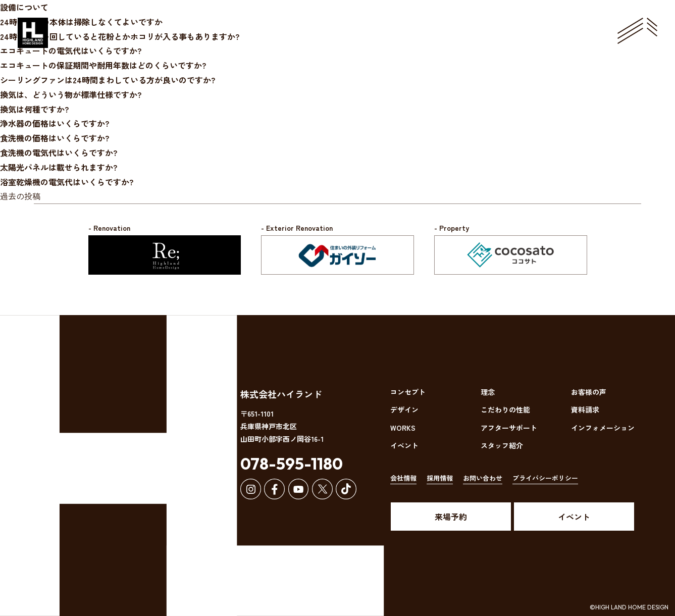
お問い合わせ (483, 478)
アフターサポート (509, 428)
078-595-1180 (292, 464)
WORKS (403, 428)
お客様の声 (589, 392)
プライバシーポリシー (545, 478)
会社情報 (403, 478)
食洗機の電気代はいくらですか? (59, 152)
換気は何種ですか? (34, 109)
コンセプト (408, 392)
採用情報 (440, 478)
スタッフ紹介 (502, 445)
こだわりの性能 (505, 409)
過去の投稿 (20, 196)
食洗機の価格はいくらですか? (55, 138)
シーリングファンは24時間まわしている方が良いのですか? (108, 80)
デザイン (404, 409)
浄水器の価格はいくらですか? (55, 123)
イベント (404, 445)
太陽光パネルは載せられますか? (59, 167)
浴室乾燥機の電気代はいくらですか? (67, 182)
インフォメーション (603, 428)
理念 (488, 392)
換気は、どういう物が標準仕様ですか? (71, 94)
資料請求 (585, 409)
